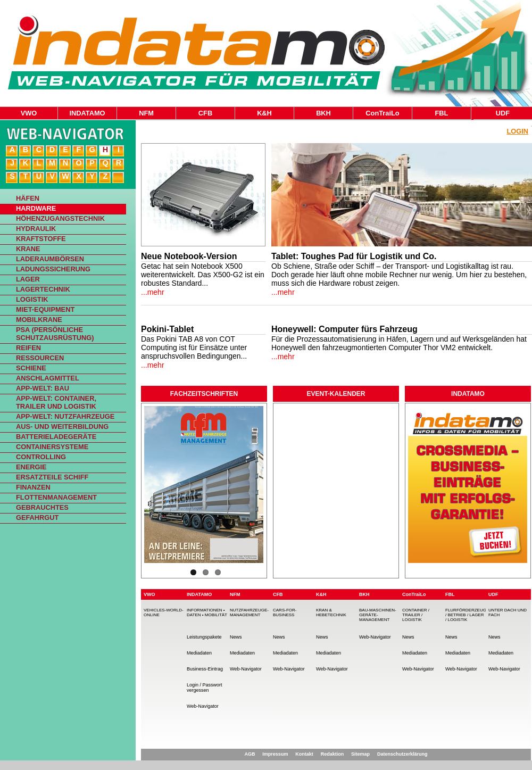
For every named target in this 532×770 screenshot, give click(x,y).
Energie (31, 467)
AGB (250, 754)
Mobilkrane (39, 320)
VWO (29, 113)
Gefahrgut (37, 518)
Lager (28, 279)
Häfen (28, 198)
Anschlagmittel (48, 378)
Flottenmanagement (56, 497)
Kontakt (304, 754)
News (236, 637)
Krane (28, 249)
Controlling (41, 457)
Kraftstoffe (41, 239)
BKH (323, 113)
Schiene (31, 368)
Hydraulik (36, 229)
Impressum (275, 754)
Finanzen (33, 487)
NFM (146, 113)
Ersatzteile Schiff (52, 477)
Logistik (32, 299)
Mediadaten (199, 653)
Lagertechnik (43, 289)
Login (517, 131)
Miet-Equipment (45, 309)
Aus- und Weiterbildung (62, 427)
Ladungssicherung (53, 269)
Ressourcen (40, 358)
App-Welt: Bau (43, 388)
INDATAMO (87, 113)
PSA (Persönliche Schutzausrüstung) (55, 334)
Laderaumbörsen (50, 259)
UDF (503, 113)
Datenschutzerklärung (402, 754)
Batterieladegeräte (56, 437)
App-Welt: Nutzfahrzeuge (65, 416)
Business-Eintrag (205, 669)
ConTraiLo (382, 113)
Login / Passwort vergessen (205, 688)
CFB (205, 113)
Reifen (28, 348)
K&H (264, 113)
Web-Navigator (203, 706)
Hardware (36, 208)
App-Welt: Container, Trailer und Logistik (56, 402)
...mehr (153, 292)
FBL (442, 113)
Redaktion (332, 754)
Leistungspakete (204, 637)
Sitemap (360, 754)
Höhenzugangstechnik (60, 218)
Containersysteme (52, 447)
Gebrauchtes (42, 507)
